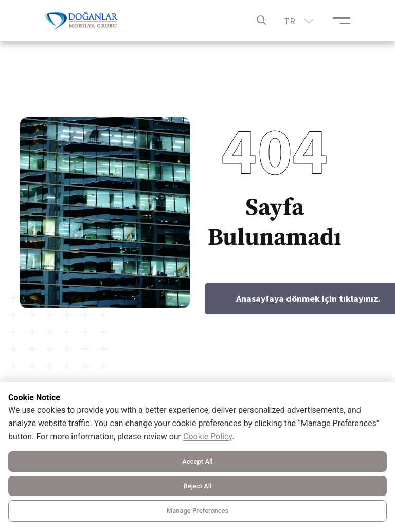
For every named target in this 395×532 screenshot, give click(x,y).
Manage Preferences (197, 511)
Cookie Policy (208, 437)
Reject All (198, 486)
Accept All (197, 461)
